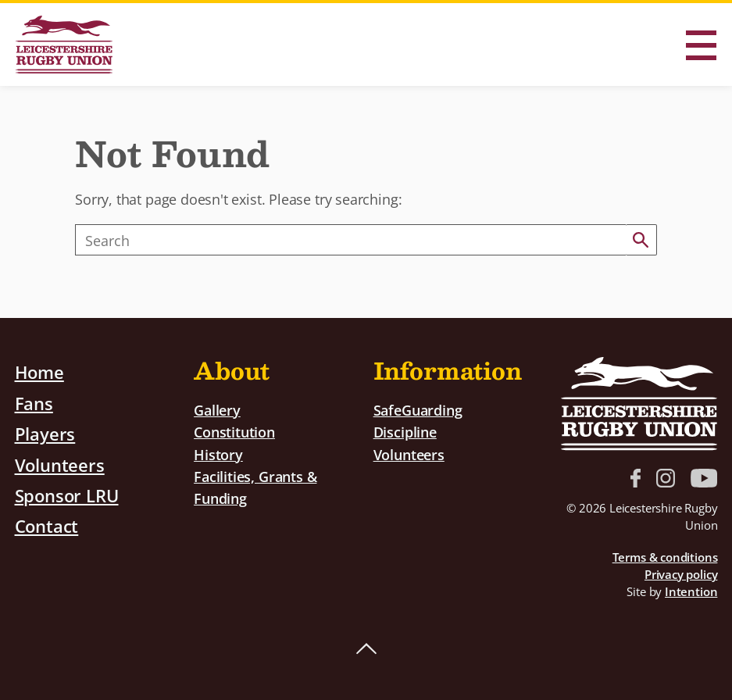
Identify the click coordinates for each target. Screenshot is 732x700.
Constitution (234, 432)
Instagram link (666, 478)
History (218, 453)
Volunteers (60, 462)
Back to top (366, 649)
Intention (691, 591)
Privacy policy (681, 574)
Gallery (217, 410)
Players (45, 433)
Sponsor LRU (67, 493)
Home (39, 372)
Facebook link (636, 478)
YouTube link (704, 478)
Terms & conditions (665, 557)
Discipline (405, 432)
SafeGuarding (418, 410)
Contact (47, 523)
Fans (34, 402)
